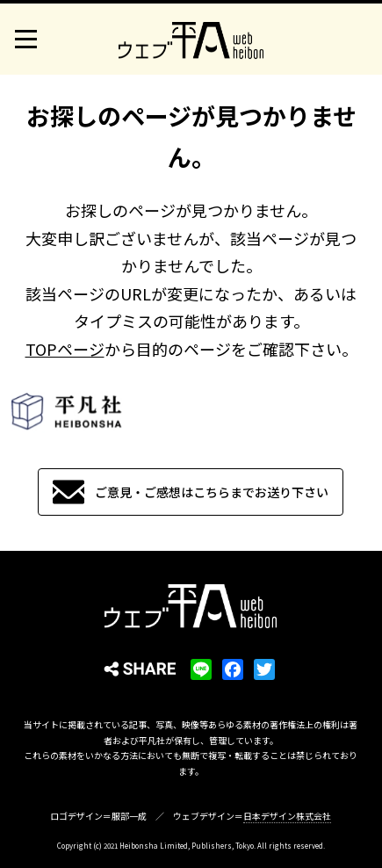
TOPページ (65, 349)
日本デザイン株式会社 (287, 816)
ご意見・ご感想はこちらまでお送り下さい (212, 492)
